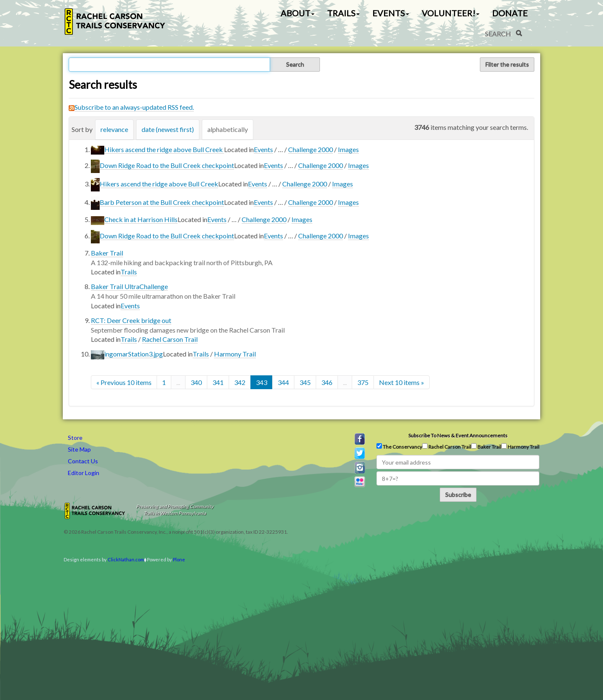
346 (327, 382)
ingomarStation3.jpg (134, 354)
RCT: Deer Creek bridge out (131, 320)
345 (305, 382)
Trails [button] (343, 13)
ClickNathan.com (126, 559)
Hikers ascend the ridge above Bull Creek (164, 149)
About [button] (298, 13)
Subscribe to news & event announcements (458, 435)
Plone (179, 559)
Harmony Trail (235, 354)
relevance (114, 129)
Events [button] (391, 13)
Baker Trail (107, 253)
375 (363, 382)
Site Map (79, 449)
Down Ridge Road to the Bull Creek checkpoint (167, 165)
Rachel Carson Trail (170, 339)
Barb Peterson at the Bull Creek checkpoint (162, 202)
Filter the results (507, 64)
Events (263, 149)
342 (240, 382)
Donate (510, 13)
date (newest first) (168, 129)
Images (348, 149)
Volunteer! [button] (451, 13)
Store (75, 438)
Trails (129, 272)
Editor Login (84, 473)
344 (283, 382)
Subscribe (458, 495)
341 (218, 382)
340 (196, 382)
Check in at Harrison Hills (141, 219)
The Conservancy (399, 447)
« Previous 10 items (124, 382)
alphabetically (228, 129)
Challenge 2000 (311, 149)
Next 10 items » (402, 382)
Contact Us (83, 461)
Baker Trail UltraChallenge (129, 286)
